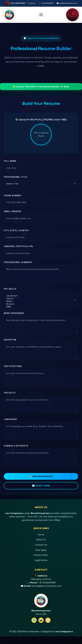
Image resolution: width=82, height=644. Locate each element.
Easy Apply (41, 550)
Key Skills (10, 289)
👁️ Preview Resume (41, 476)
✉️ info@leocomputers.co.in (67, 3)
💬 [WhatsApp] (48, 620)
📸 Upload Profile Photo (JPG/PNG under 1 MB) (41, 120)
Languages (10, 419)
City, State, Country (16, 230)
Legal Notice (41, 560)
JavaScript (39, 296)
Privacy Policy (41, 555)
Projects (10, 393)
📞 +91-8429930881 (46, 3)
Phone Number (12, 196)
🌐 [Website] (34, 620)
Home (41, 535)
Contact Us (41, 545)
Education (10, 340)
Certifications (13, 366)
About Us (41, 540)
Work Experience (14, 313)
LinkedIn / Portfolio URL (19, 246)
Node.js (39, 304)
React (39, 301)
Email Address (12, 211)
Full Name (10, 161)
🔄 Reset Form (41, 486)
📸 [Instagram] (41, 620)
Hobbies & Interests (16, 446)
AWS (39, 307)
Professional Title (16, 177)
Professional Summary (18, 262)
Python (39, 298)
